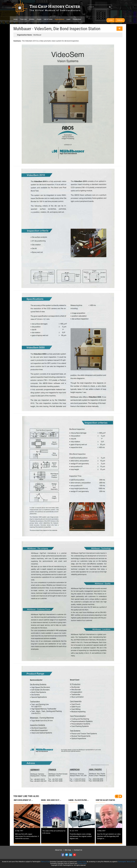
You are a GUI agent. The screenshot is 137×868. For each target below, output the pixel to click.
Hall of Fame (48, 19)
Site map (68, 850)
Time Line (23, 19)
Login (111, 20)
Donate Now (77, 19)
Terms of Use (45, 862)
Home (15, 19)
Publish (120, 20)
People (39, 19)
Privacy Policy (82, 862)
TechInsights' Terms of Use (126, 862)
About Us (58, 850)
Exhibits (32, 19)
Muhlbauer (29, 35)
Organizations (59, 19)
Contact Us (78, 850)
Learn (68, 19)
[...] (100, 7)
